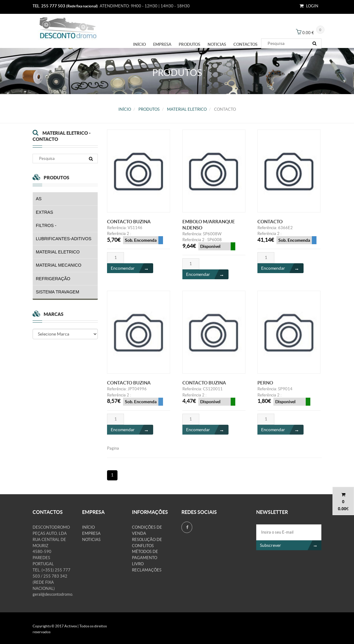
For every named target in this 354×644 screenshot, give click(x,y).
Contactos (245, 44)
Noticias (217, 44)
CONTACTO (270, 222)
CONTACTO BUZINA (129, 222)
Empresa (162, 44)
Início (139, 44)
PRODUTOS (189, 44)
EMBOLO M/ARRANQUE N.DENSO (209, 225)
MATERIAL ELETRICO (187, 109)
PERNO (265, 386)
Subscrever (291, 545)
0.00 (342, 509)
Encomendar (132, 268)
